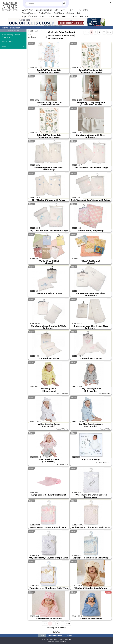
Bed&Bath (59, 13)
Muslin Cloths (8, 42)
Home (5, 28)
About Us (63, 642)
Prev (87, 32)
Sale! (64, 16)
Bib (79, 13)
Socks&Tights (45, 13)
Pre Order (85, 16)
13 (104, 32)
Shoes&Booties (29, 13)
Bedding (6, 46)
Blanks (43, 16)
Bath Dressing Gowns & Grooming (11, 36)
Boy (63, 10)
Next (109, 32)
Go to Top (56, 632)
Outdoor (71, 13)
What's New (28, 10)
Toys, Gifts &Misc (30, 16)
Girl (72, 10)
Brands (74, 16)
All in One (84, 10)
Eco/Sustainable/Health (47, 10)
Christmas (54, 16)
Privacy (57, 642)
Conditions (51, 642)
